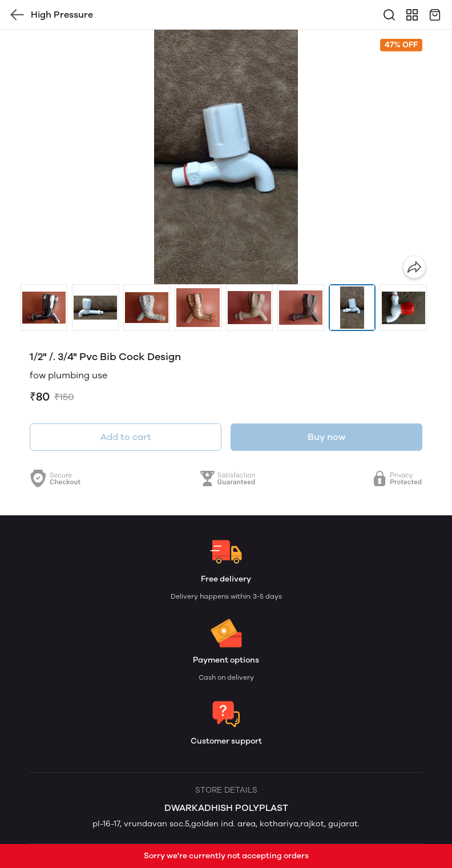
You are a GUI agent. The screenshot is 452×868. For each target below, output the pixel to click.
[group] (226, 157)
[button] (44, 308)
